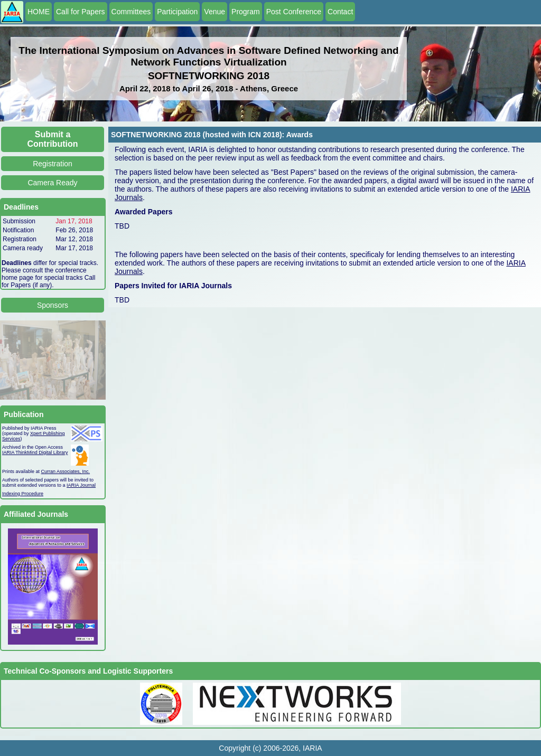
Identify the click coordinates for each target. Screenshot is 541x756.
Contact (340, 12)
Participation (177, 12)
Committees (131, 12)
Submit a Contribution (53, 139)
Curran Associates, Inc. (66, 471)
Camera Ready (52, 183)
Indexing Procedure (23, 494)
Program (246, 12)
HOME (39, 12)
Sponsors (53, 305)
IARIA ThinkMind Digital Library (35, 452)
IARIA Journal (81, 485)
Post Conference (294, 12)
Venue (214, 12)
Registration (53, 164)
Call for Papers (81, 12)
